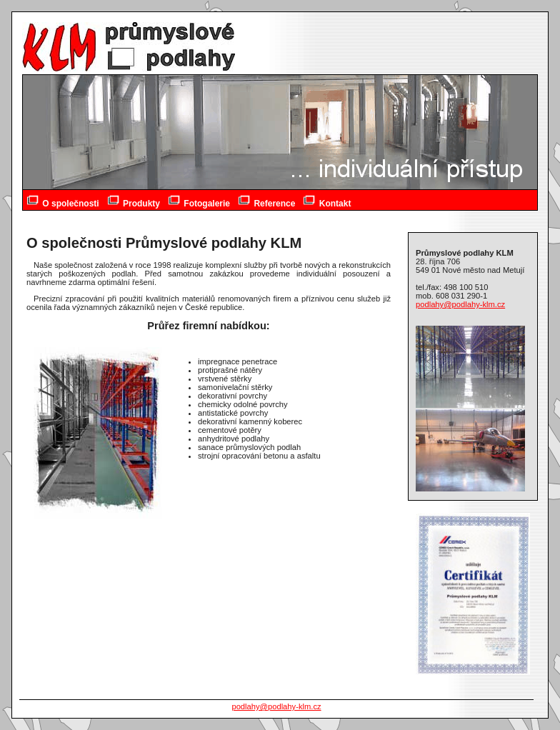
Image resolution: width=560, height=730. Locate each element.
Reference (267, 201)
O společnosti (63, 201)
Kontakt (327, 201)
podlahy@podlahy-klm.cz (460, 304)
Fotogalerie (199, 201)
